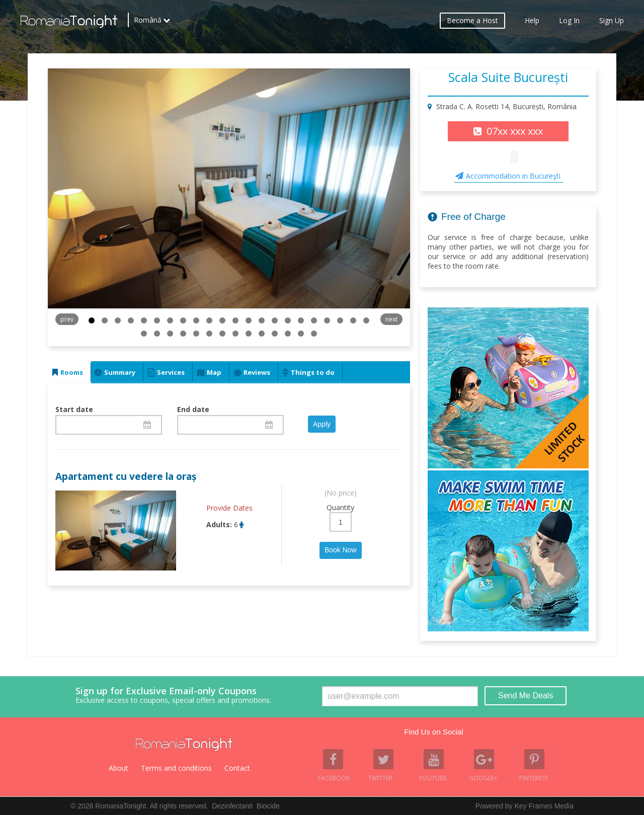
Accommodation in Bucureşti (513, 176)
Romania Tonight (184, 745)
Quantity (340, 507)
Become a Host (472, 23)
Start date (74, 409)
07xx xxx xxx (515, 131)
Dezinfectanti (232, 806)
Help (532, 23)
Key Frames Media (544, 806)
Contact (237, 768)
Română (148, 23)
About (118, 768)
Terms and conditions (176, 768)
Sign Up (612, 23)
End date (193, 409)
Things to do (313, 372)
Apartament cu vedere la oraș (126, 476)
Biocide (268, 806)
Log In (569, 23)
